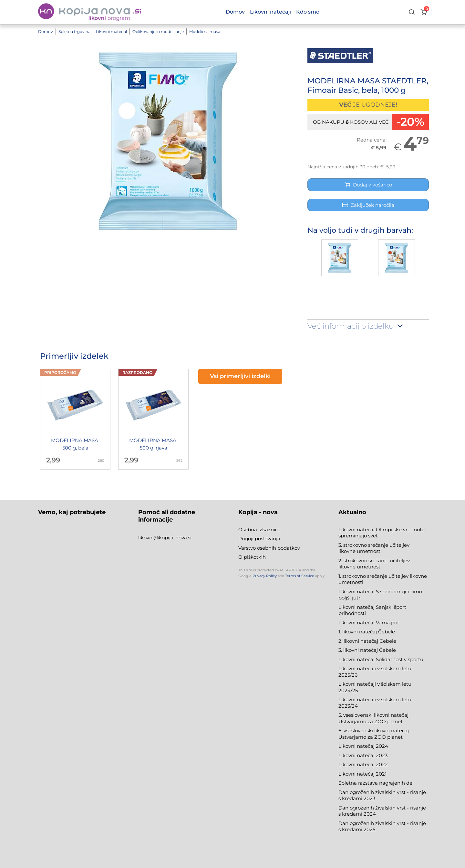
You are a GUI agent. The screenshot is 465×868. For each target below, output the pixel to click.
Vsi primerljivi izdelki (240, 376)
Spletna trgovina (74, 32)
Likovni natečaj (357, 774)
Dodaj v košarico (368, 185)
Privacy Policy (265, 576)
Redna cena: (372, 140)
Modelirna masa (205, 32)
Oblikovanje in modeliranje (158, 32)
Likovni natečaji (271, 12)
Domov (46, 32)
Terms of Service (300, 576)
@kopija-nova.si (173, 538)
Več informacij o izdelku (356, 326)
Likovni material (111, 32)
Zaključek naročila (368, 205)
